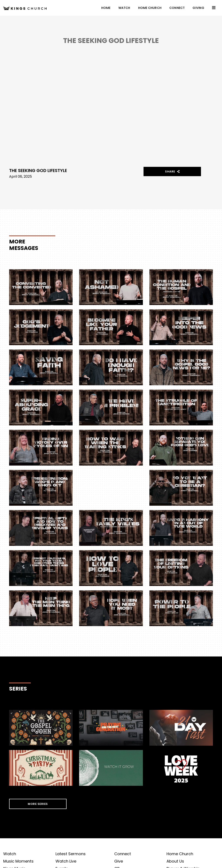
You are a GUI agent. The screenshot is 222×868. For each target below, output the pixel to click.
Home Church (150, 8)
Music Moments (18, 861)
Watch (124, 8)
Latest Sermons (71, 854)
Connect (177, 8)
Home (106, 8)
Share (172, 171)
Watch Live (66, 861)
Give (119, 861)
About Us (175, 861)
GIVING (198, 8)
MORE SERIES (38, 804)
